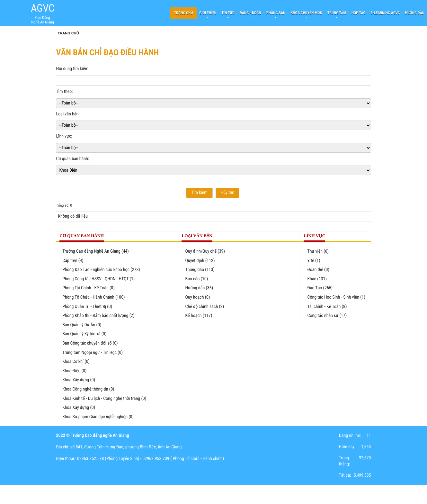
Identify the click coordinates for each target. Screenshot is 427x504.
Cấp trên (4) (73, 261)
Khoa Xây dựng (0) (79, 380)
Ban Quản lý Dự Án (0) (82, 325)
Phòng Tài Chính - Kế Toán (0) (89, 288)
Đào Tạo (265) (320, 288)
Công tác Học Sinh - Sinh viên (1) (336, 297)
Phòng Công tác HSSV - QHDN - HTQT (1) (98, 279)
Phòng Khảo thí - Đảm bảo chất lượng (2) (98, 316)
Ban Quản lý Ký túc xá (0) (84, 334)
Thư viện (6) (318, 251)
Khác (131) (317, 279)
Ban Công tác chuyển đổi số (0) (90, 343)
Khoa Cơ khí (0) (76, 362)
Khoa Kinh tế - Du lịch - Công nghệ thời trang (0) (104, 399)
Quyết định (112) (200, 261)
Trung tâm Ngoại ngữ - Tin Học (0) (93, 353)
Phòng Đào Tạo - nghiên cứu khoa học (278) (101, 270)
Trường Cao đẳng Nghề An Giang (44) (96, 251)
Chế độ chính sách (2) (205, 307)
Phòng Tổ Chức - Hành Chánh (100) (93, 297)
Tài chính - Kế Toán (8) (327, 307)
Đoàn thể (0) (318, 270)
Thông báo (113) (200, 270)
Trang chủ (68, 33)
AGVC (43, 8)
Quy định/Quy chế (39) (205, 251)
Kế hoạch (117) (199, 316)
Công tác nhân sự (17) (327, 316)
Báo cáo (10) (196, 279)
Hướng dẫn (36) (199, 288)
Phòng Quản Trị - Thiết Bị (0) (87, 307)
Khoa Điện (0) (74, 371)
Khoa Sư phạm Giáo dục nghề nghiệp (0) (98, 417)
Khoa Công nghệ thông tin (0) (88, 389)
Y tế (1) (314, 261)
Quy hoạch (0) (197, 297)
